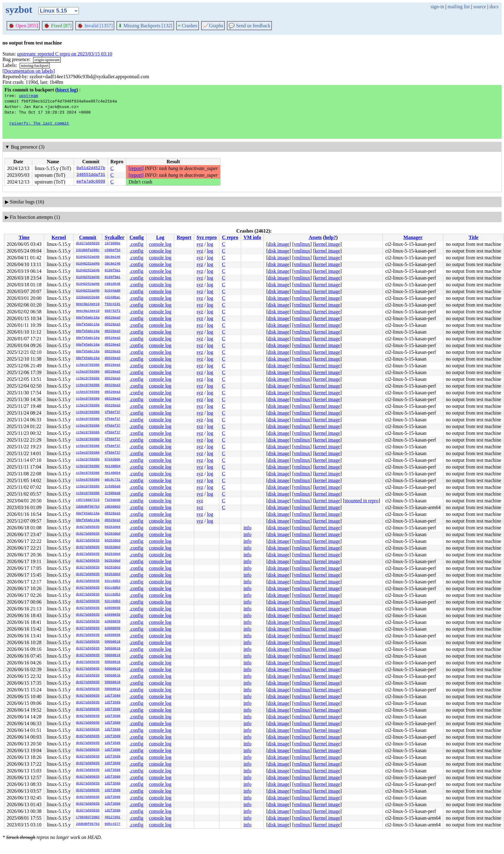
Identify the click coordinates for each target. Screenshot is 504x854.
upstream (28, 95)
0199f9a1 (112, 271)
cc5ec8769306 (88, 365)
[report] (136, 168)
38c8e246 (112, 257)
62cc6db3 (112, 581)
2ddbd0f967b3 (88, 507)
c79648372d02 (88, 817)
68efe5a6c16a (88, 318)
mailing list (459, 7)
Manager (413, 237)
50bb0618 (112, 642)
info (248, 528)
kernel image (327, 244)
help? (330, 237)
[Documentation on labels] (29, 71)
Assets (315, 237)
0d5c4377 (112, 824)
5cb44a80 (112, 291)
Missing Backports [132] (145, 26)
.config (136, 244)
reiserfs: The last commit (39, 123)
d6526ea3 (112, 318)
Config (137, 237)
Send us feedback (249, 26)
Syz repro (207, 237)
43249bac (112, 298)
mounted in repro (361, 501)
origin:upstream (47, 60)
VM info (252, 237)
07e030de (112, 460)
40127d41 (112, 817)
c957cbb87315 (88, 500)
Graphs (213, 26)
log (210, 244)
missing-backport (35, 66)
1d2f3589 (112, 696)
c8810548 (112, 284)
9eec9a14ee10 (88, 304)
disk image (279, 244)
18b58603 (112, 507)
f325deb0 (112, 500)
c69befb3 (112, 250)
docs (494, 7)
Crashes (188, 26)
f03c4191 (112, 304)
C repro (230, 237)
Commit (88, 237)
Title (474, 237)
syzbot (19, 10)
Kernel (59, 237)
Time (24, 237)
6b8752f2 (112, 311)
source (480, 7)
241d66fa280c (88, 250)
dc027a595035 (88, 244)
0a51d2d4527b (91, 168)
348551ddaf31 (91, 175)
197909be (112, 244)
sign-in (437, 7)
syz (200, 244)
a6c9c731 (112, 480)
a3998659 (112, 608)
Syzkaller (114, 237)
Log (160, 237)
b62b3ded (112, 527)
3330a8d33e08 (88, 298)
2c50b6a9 (112, 487)
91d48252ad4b (88, 257)
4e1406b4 (112, 466)
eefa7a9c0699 (91, 182)
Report (184, 237)
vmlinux (302, 244)
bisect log (67, 90)
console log (160, 244)
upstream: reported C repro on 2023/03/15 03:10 (65, 54)
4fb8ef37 (112, 412)
